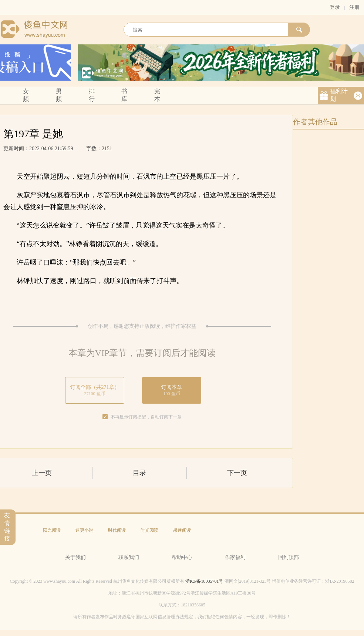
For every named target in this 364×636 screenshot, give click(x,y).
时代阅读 (117, 530)
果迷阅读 (182, 530)
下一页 (237, 473)
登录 (335, 7)
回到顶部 (289, 557)
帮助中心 (182, 557)
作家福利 (235, 557)
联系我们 (129, 557)
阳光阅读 (52, 530)
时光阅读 (149, 530)
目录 (139, 473)
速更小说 (84, 530)
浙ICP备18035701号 (204, 581)
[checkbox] (105, 417)
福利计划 (339, 95)
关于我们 (75, 557)
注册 (354, 7)
